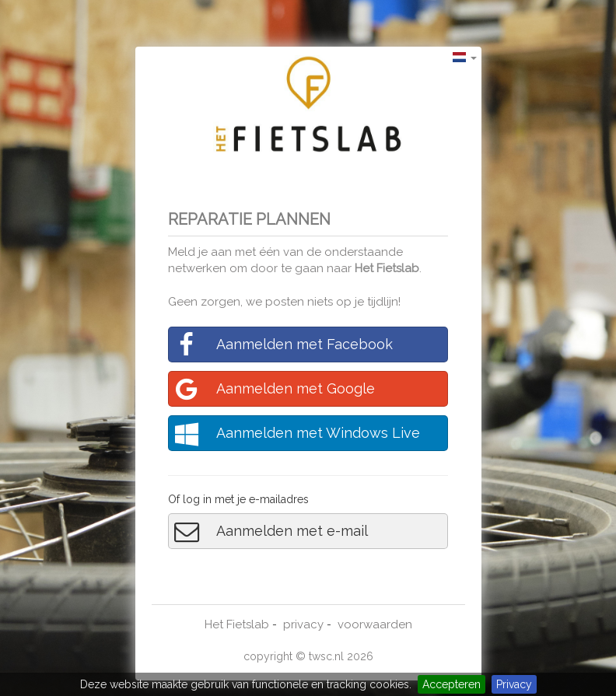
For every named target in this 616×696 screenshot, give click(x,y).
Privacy (514, 684)
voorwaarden (375, 624)
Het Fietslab (387, 268)
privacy (303, 624)
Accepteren (451, 684)
